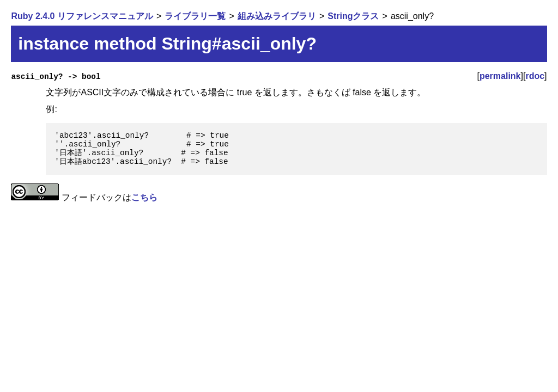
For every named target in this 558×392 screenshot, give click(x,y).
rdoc (535, 76)
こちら (144, 197)
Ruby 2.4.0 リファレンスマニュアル (82, 16)
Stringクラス (353, 16)
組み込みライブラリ (277, 16)
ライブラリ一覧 (195, 16)
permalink (500, 76)
